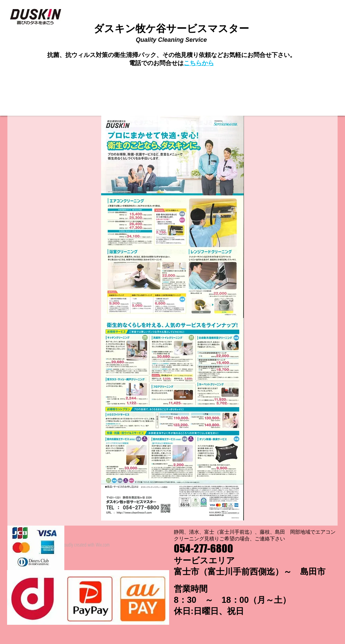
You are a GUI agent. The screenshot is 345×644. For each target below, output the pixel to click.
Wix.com (103, 544)
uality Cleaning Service (174, 40)
